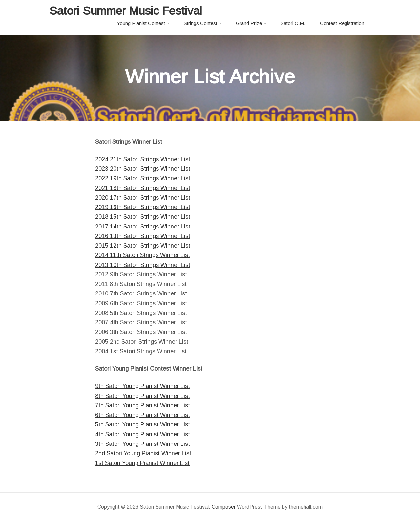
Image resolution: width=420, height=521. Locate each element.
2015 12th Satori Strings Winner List (143, 246)
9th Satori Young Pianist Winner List (143, 386)
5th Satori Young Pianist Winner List (143, 424)
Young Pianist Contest (141, 23)
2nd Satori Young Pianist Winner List (143, 453)
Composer (224, 507)
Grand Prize (249, 23)
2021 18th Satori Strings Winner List (143, 188)
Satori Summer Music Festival (126, 11)
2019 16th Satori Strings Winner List (143, 207)
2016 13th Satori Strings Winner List (143, 236)
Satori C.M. (293, 23)
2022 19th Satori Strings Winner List (143, 178)
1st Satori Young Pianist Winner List (142, 463)
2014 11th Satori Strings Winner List (143, 255)
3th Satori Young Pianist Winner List (143, 444)
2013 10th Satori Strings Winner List (143, 265)
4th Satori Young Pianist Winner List (143, 434)
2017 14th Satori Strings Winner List (143, 227)
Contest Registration (342, 23)
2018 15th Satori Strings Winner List (143, 217)
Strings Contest (200, 23)
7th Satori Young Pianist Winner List (143, 405)
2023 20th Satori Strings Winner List (143, 169)
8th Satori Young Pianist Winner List (143, 396)
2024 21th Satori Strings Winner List (143, 159)
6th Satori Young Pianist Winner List (143, 415)
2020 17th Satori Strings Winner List (143, 198)
